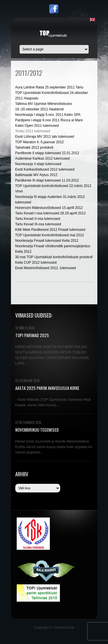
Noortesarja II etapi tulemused (38, 164)
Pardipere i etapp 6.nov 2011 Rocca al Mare (49, 120)
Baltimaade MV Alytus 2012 (36, 175)
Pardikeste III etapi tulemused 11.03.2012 (47, 180)
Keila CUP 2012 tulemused (36, 262)
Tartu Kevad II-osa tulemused (38, 219)
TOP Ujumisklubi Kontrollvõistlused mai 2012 (50, 235)
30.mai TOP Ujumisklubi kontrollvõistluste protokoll (54, 257)
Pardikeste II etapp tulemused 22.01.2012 (47, 153)
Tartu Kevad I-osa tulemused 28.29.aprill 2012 (51, 213)
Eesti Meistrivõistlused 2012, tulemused (46, 268)
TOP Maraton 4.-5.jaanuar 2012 (40, 142)
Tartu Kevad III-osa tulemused (38, 224)
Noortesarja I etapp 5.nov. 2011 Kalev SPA (48, 115)
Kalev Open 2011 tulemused (37, 126)
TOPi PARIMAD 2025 (32, 335)
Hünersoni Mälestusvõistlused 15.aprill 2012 (49, 208)
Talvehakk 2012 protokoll (34, 148)
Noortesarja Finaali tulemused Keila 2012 (47, 241)
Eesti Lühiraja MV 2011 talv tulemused (45, 137)
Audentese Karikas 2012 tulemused (42, 158)
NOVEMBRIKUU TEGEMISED (37, 430)
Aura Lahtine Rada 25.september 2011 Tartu (49, 87)
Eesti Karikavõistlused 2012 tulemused (45, 169)
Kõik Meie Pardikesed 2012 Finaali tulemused (50, 230)
